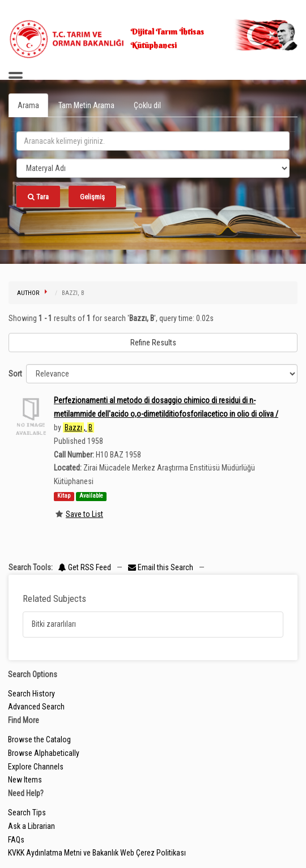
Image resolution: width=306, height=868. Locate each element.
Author (28, 293)
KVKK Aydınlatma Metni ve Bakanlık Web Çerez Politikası (97, 853)
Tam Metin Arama (86, 105)
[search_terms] (153, 141)
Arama (28, 105)
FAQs (16, 840)
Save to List (84, 514)
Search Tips (27, 813)
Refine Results (153, 343)
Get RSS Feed (85, 567)
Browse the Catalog (39, 739)
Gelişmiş (92, 197)
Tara (38, 197)
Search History (31, 694)
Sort (15, 374)
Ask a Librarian (31, 826)
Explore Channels (36, 767)
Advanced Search (36, 707)
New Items (25, 780)
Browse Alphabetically (44, 753)
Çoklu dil (147, 105)
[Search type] (153, 168)
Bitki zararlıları (54, 624)
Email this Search (161, 567)
